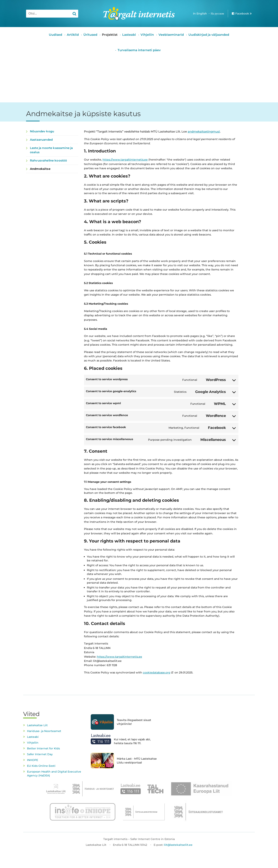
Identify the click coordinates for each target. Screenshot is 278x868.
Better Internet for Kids (43, 748)
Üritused (90, 35)
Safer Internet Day (40, 754)
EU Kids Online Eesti (41, 766)
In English (200, 14)
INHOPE (33, 760)
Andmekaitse (40, 169)
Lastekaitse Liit (37, 725)
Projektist (110, 35)
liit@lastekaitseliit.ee (178, 845)
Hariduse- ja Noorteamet (44, 731)
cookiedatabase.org (157, 672)
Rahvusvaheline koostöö (48, 160)
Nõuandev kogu (42, 131)
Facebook (242, 14)
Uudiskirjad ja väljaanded (209, 35)
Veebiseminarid (171, 35)
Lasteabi (129, 35)
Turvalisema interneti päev (139, 50)
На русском (217, 14)
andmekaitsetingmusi (204, 131)
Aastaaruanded (41, 140)
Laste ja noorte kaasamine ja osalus (51, 150)
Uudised (56, 35)
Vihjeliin (147, 35)
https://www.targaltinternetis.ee (125, 160)
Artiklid (73, 35)
